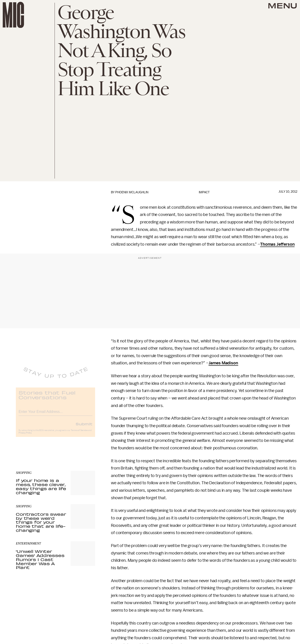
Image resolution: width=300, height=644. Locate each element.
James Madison (223, 363)
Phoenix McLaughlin (132, 192)
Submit (84, 427)
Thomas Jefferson (277, 244)
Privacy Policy (25, 436)
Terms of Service (79, 434)
